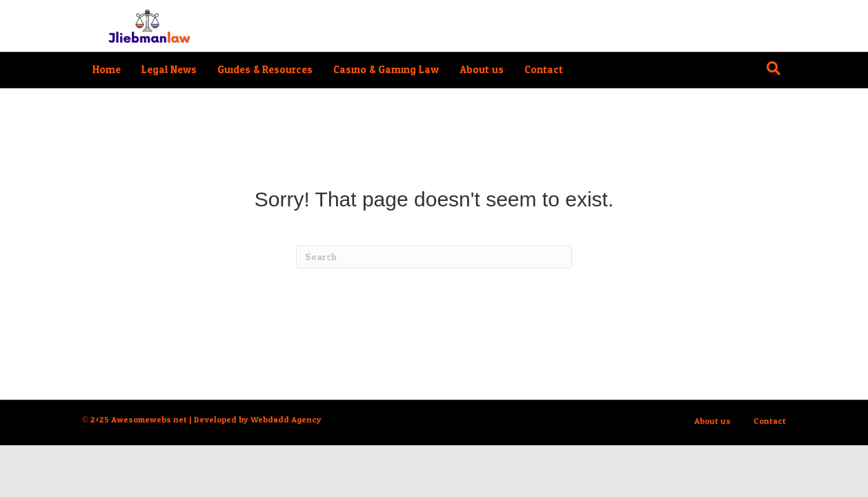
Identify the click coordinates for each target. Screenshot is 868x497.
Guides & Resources (265, 70)
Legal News (169, 70)
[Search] (773, 68)
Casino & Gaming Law (386, 70)
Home (107, 70)
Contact (544, 70)
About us (482, 70)
